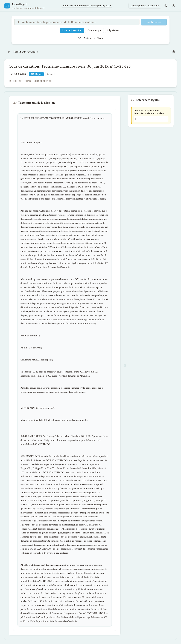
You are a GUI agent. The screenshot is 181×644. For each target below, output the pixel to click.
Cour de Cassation (72, 30)
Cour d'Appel (94, 30)
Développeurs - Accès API (145, 6)
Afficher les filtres (90, 38)
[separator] (125, 366)
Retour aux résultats (23, 52)
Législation (113, 30)
